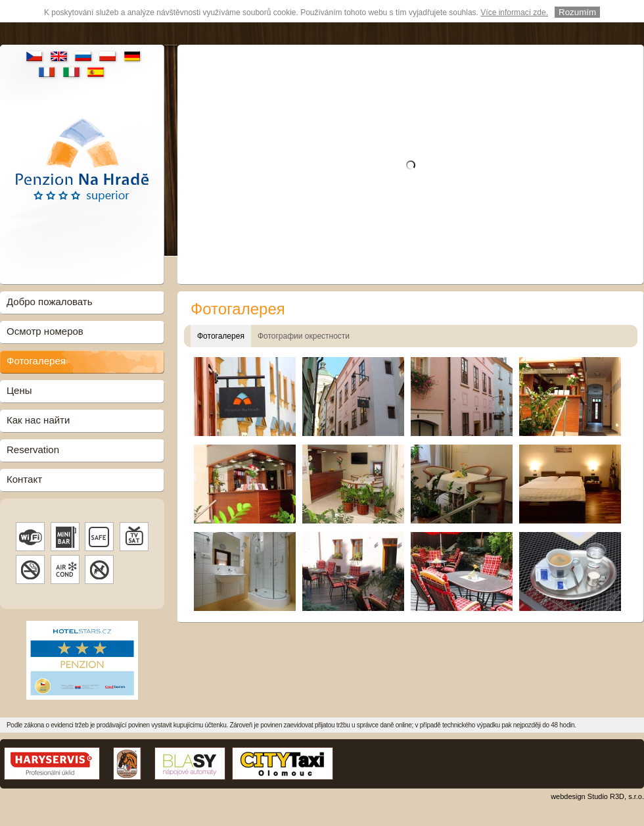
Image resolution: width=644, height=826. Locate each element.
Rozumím (577, 12)
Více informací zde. (514, 12)
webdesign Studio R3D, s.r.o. (597, 796)
